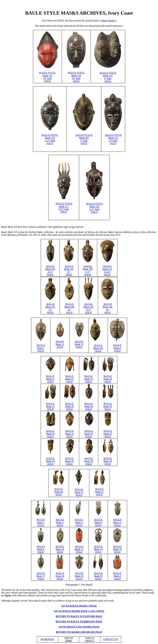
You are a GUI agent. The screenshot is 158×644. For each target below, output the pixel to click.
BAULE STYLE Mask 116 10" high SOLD (76, 77)
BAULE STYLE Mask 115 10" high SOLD (47, 77)
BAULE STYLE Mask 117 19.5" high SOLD (64, 208)
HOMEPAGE (47, 639)
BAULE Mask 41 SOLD (79, 492)
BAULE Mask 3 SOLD (60, 522)
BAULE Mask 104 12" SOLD (69, 308)
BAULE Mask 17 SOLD (41, 576)
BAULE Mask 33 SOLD (108, 434)
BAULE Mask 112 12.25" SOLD (107, 270)
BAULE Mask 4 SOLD (79, 522)
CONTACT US (111, 639)
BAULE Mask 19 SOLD (79, 576)
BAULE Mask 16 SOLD (117, 549)
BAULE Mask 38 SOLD (88, 461)
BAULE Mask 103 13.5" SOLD (50, 270)
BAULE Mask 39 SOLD (108, 461)
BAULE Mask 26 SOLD (69, 406)
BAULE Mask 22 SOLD (69, 379)
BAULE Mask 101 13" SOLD (50, 308)
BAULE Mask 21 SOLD (50, 379)
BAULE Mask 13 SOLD (60, 344)
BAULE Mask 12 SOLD (79, 549)
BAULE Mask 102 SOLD (98, 348)
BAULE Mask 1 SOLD (41, 522)
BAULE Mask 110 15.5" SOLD (88, 308)
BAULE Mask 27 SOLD (99, 492)
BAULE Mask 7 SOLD (41, 348)
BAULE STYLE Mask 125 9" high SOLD (108, 77)
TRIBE (69, 641)
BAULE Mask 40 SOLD (59, 492)
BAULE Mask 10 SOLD (60, 549)
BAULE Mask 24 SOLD (108, 379)
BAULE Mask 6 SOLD (98, 522)
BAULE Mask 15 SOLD (79, 344)
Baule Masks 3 (109, 21)
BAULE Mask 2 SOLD (117, 576)
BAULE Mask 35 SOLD (69, 461)
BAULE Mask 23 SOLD (89, 379)
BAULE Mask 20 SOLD (98, 576)
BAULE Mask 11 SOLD (117, 522)
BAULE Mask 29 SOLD (108, 406)
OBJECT (90, 641)
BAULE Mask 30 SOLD (50, 434)
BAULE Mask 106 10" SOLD (108, 308)
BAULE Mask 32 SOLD (88, 434)
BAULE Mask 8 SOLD (41, 549)
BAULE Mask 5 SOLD (117, 348)
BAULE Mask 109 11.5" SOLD (88, 270)
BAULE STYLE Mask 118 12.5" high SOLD (50, 139)
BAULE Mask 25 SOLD (50, 406)
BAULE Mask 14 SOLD (98, 549)
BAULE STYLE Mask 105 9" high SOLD (84, 139)
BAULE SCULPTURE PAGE (86, 616)
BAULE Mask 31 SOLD (69, 434)
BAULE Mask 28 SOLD (89, 406)
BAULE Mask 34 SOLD (50, 461)
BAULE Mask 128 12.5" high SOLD (95, 208)
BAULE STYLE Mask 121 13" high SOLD (113, 139)
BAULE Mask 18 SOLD (60, 576)
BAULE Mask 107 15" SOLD (69, 270)
